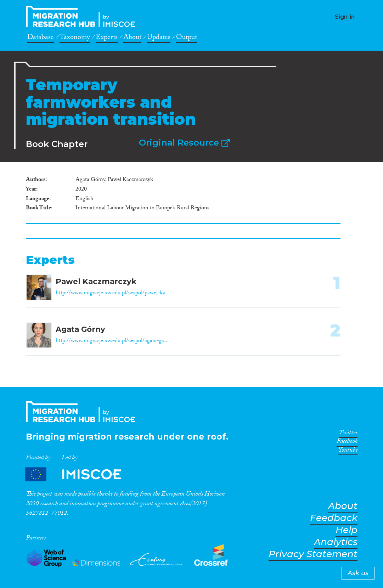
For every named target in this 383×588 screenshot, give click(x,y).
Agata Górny (80, 329)
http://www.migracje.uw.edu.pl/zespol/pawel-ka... (112, 293)
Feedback (334, 518)
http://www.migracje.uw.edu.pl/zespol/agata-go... (112, 341)
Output (187, 38)
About (132, 38)
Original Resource (184, 143)
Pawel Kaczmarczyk (96, 281)
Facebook (347, 442)
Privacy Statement (313, 554)
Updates (159, 38)
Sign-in (345, 17)
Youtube (348, 451)
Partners (79, 474)
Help (347, 530)
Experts (107, 38)
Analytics (336, 542)
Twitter (348, 434)
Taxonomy (75, 38)
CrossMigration (83, 16)
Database (41, 38)
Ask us (358, 573)
